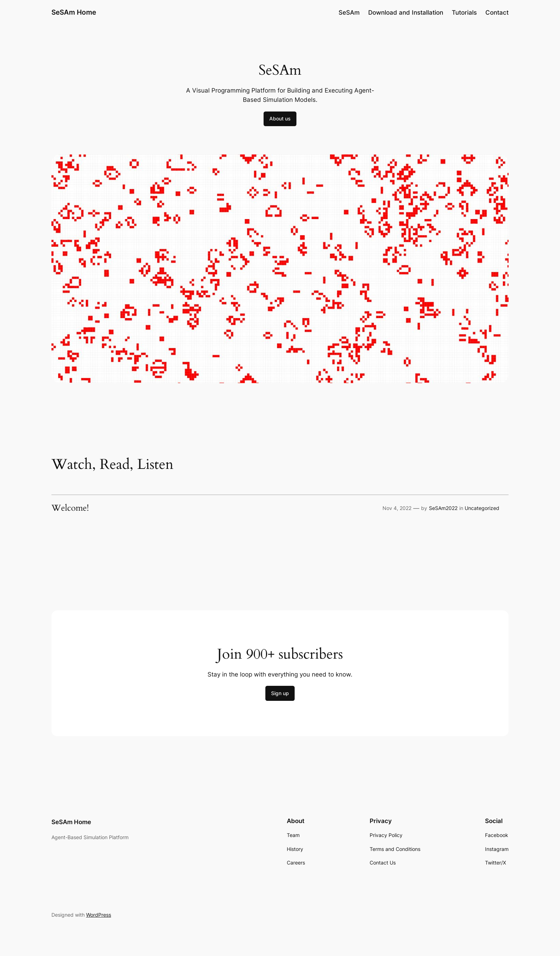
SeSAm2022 (443, 508)
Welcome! (70, 508)
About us (280, 118)
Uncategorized (482, 508)
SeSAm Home (74, 12)
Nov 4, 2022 (397, 508)
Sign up (280, 693)
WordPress (99, 915)
